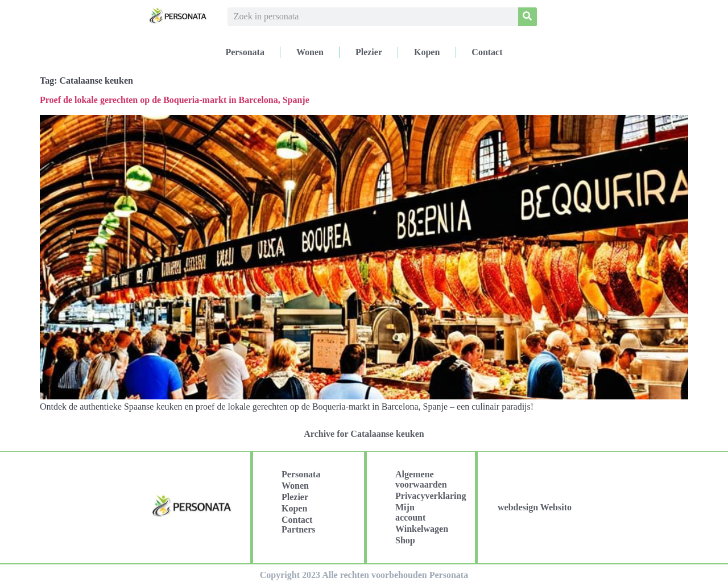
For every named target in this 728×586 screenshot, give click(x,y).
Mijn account (410, 512)
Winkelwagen (422, 529)
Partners (299, 529)
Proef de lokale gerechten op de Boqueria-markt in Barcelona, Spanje (175, 100)
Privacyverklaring (427, 496)
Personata (245, 52)
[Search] (528, 17)
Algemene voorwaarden (421, 479)
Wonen (310, 52)
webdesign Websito (535, 507)
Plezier (369, 52)
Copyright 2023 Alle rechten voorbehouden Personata (364, 575)
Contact (487, 52)
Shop (405, 540)
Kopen (427, 52)
